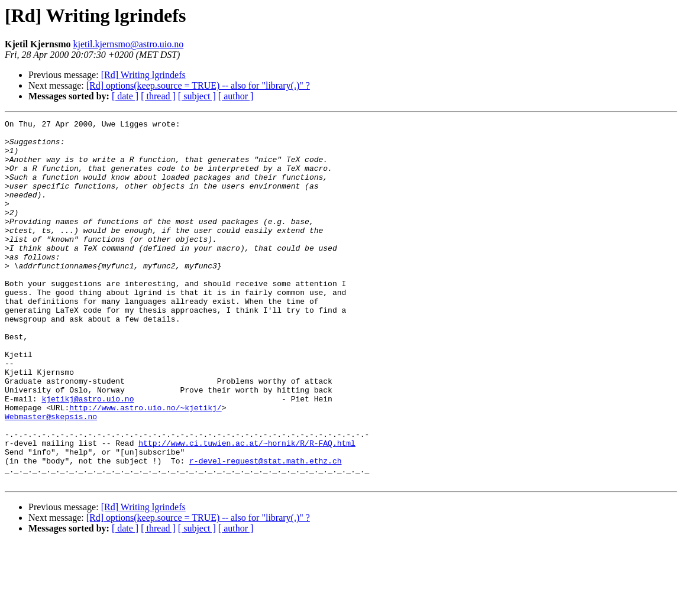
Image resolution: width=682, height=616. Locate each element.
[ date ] (125, 96)
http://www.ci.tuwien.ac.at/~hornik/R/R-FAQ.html (247, 508)
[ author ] (236, 96)
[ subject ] (197, 96)
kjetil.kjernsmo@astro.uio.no (129, 44)
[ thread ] (158, 96)
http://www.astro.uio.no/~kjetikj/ (145, 466)
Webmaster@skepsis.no (51, 476)
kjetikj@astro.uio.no (88, 455)
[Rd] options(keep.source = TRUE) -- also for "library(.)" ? (198, 85)
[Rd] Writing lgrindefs (143, 75)
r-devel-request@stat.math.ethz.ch (265, 530)
